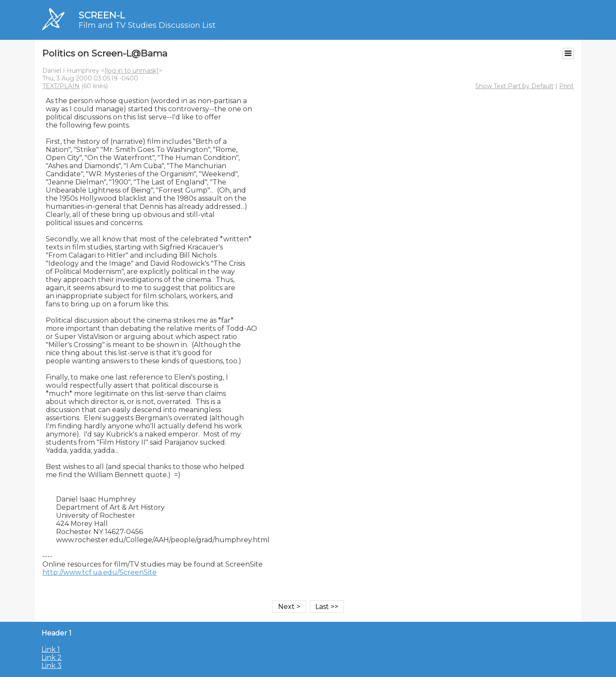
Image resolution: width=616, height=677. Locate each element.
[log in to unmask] (132, 71)
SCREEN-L (102, 15)
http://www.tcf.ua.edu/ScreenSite (99, 572)
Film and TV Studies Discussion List (147, 25)
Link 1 (51, 649)
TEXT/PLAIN (61, 86)
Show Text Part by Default (514, 86)
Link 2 (52, 658)
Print (566, 86)
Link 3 (52, 666)
